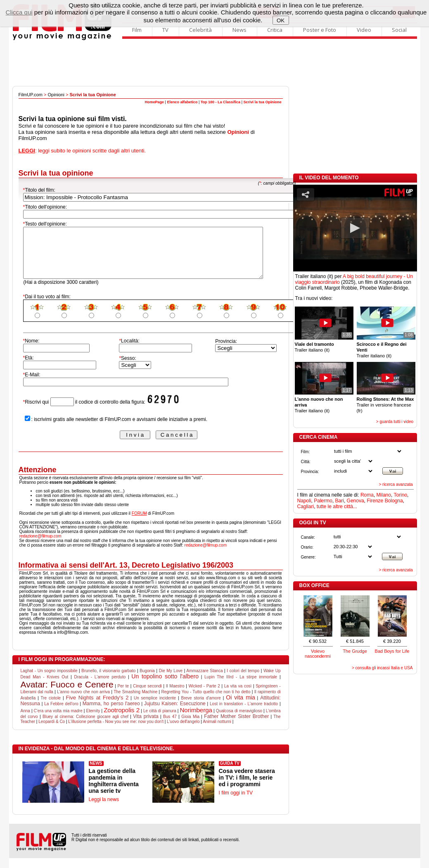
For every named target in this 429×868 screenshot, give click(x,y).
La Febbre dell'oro (61, 714)
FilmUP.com (31, 95)
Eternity (93, 721)
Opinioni (56, 95)
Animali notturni (217, 731)
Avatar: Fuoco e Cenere (67, 694)
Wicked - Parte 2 (204, 696)
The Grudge (355, 651)
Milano (384, 495)
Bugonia (147, 681)
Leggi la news (104, 809)
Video (364, 30)
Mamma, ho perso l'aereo (111, 713)
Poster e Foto (320, 30)
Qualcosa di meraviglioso (239, 721)
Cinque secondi (147, 696)
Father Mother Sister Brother (236, 726)
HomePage (155, 102)
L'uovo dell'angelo (183, 731)
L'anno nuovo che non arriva (83, 702)
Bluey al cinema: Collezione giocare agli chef (85, 727)
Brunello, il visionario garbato (108, 681)
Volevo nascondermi (318, 654)
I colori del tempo (243, 681)
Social (399, 30)
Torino (400, 495)
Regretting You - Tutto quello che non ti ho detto (206, 702)
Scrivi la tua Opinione (262, 102)
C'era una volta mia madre (58, 721)
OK (281, 20)
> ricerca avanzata (396, 484)
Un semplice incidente (155, 708)
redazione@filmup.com (40, 546)
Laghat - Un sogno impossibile (49, 681)
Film (137, 30)
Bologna (394, 501)
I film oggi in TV (236, 803)
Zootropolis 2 (122, 720)
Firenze (375, 501)
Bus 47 (170, 727)
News (239, 30)
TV (165, 30)
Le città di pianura (160, 721)
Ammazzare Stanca (204, 681)
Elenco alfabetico (182, 102)
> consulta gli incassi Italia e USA (382, 668)
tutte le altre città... (337, 507)
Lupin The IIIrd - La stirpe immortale (241, 687)
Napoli (304, 501)
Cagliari (306, 507)
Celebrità (200, 30)
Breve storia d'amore (201, 708)
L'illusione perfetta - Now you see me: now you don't (116, 731)
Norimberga (196, 720)
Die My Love (171, 681)
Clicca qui (19, 12)
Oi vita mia (240, 707)
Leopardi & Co (52, 731)
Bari (340, 501)
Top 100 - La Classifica (220, 102)
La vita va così (238, 696)
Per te (123, 696)
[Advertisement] (215, 63)
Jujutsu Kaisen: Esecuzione (175, 713)
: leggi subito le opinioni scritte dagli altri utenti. (82, 151)
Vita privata (146, 726)
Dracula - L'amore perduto (100, 687)
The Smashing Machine (135, 702)
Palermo (323, 501)
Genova (356, 501)
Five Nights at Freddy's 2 (97, 707)
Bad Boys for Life (392, 651)
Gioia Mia (190, 727)
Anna (25, 721)
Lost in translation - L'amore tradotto (244, 714)
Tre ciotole (51, 708)
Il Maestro (175, 696)
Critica (275, 30)
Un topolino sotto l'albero (165, 686)
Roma (367, 495)
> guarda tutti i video (395, 422)
